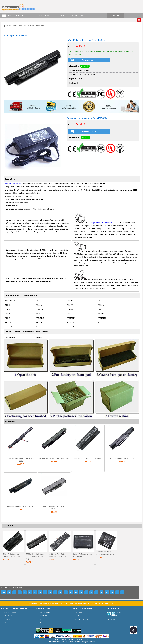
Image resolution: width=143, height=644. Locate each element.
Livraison (78, 616)
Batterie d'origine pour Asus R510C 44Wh (54, 458)
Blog (41, 623)
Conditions (8, 616)
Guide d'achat (44, 15)
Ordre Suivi (60, 15)
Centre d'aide (116, 15)
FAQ (41, 619)
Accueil (8, 26)
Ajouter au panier (89, 60)
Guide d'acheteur (46, 612)
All (4, 592)
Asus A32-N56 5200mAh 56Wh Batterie (88, 458)
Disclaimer (8, 623)
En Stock (85, 66)
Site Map (113, 619)
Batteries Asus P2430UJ (14, 184)
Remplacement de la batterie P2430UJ (104, 223)
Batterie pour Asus (19, 26)
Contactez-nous (77, 15)
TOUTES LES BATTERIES (16, 15)
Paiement (78, 612)
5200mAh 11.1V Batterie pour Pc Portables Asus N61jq (35, 557)
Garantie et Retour (82, 619)
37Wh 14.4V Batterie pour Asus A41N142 (20, 506)
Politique (8, 619)
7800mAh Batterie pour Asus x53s (122, 458)
